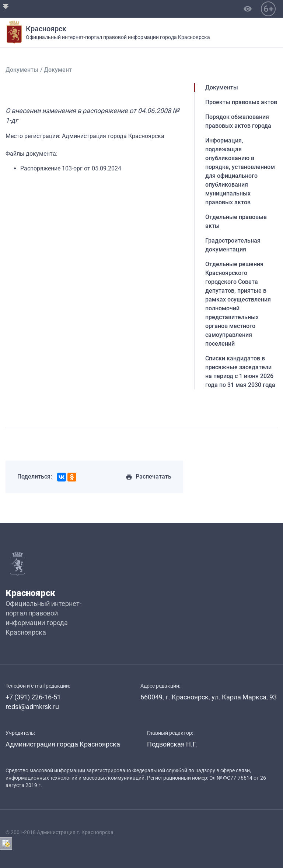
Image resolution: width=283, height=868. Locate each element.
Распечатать (149, 477)
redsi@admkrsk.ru (32, 707)
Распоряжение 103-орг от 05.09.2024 (71, 168)
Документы (22, 70)
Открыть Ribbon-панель (6, 6)
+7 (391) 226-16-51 (33, 697)
